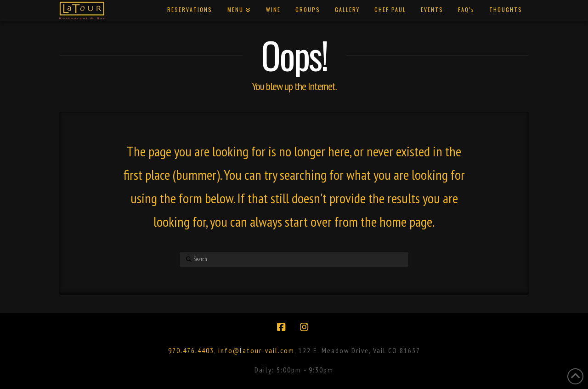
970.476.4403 (191, 350)
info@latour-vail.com (256, 350)
